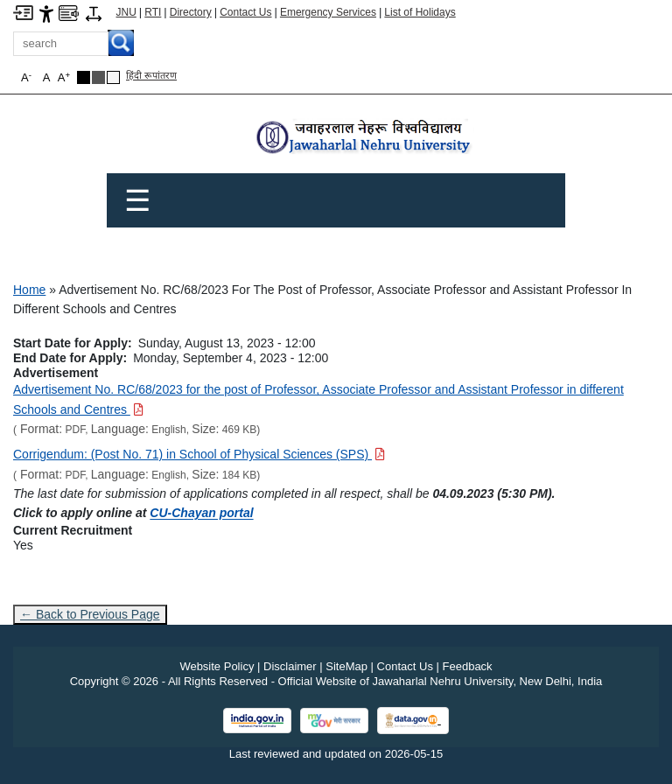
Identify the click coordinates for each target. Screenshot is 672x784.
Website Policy (217, 666)
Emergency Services (328, 12)
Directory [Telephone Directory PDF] (191, 12)
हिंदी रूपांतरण (151, 75)
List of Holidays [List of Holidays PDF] (420, 12)
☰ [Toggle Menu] (137, 200)
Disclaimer (290, 666)
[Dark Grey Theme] (98, 77)
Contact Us (245, 12)
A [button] (64, 77)
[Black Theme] (84, 77)
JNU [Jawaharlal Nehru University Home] (126, 12)
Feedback (468, 666)
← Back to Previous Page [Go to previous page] (90, 614)
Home (29, 290)
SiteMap (346, 666)
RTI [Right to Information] (153, 12)
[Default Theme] (113, 77)
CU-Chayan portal (201, 513)
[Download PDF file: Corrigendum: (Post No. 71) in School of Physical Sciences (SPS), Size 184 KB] (199, 454)
